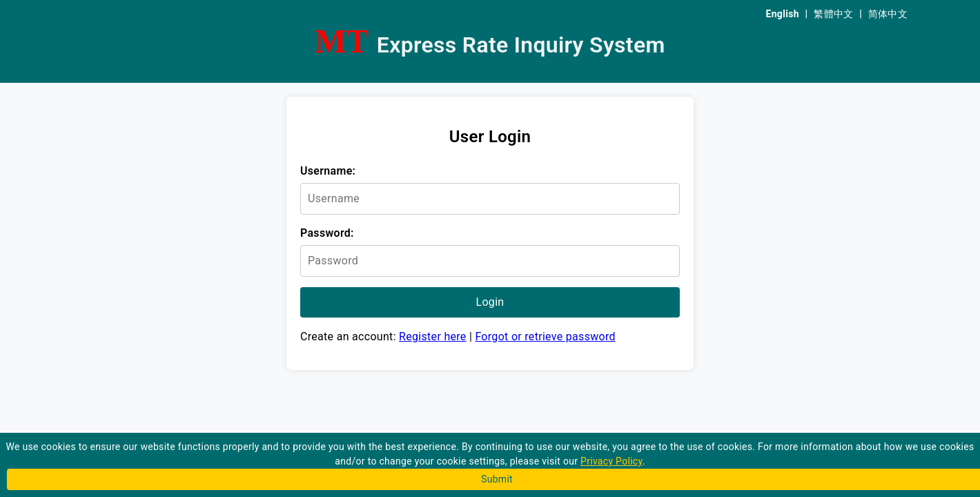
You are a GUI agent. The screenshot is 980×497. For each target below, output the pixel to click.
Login (490, 302)
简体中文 (888, 14)
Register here (433, 337)
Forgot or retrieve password (545, 337)
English (783, 14)
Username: (328, 171)
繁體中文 (833, 14)
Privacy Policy (611, 461)
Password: (327, 233)
